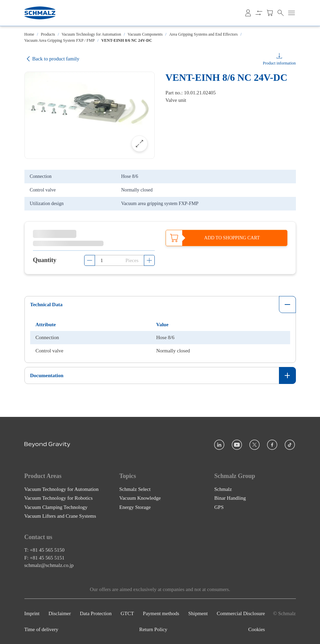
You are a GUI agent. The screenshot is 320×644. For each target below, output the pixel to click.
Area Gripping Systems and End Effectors (203, 34)
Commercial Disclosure (241, 613)
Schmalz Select (135, 489)
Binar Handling (230, 498)
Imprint (32, 613)
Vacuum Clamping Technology (56, 507)
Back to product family (52, 59)
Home (29, 34)
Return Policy (153, 629)
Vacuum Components (145, 34)
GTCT (127, 613)
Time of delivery (41, 629)
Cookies (257, 629)
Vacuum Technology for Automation (91, 34)
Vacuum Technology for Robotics (59, 498)
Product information (279, 63)
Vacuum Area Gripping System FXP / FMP (60, 40)
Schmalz (223, 489)
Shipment (198, 613)
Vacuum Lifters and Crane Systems (60, 516)
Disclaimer (60, 613)
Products (48, 34)
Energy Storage (135, 507)
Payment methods (161, 613)
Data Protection (96, 613)
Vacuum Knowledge (140, 498)
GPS (219, 507)
